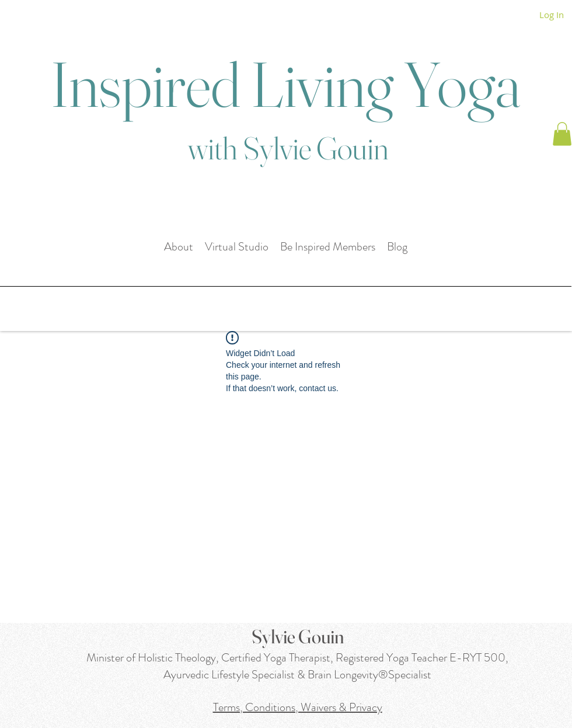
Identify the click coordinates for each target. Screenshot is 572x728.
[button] (562, 134)
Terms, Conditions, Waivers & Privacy (298, 707)
